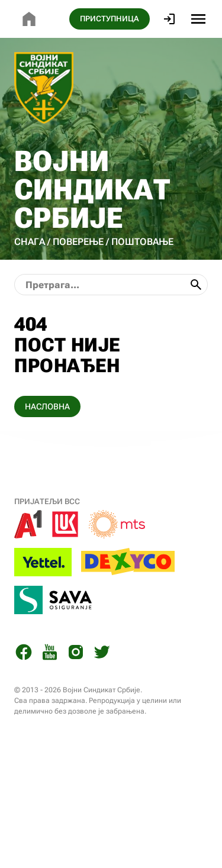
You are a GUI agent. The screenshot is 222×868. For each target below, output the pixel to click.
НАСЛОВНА (47, 406)
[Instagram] (76, 654)
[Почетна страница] (29, 19)
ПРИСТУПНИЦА (110, 19)
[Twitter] (102, 654)
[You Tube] (50, 654)
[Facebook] (24, 654)
